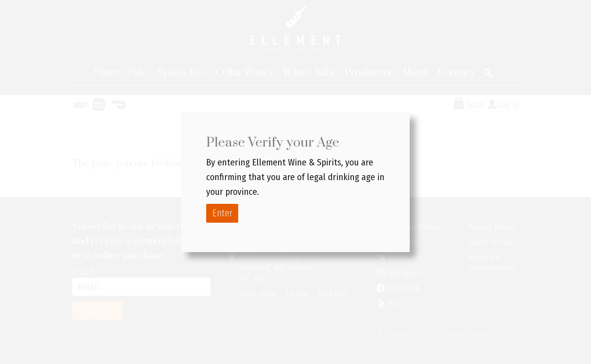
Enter (222, 213)
